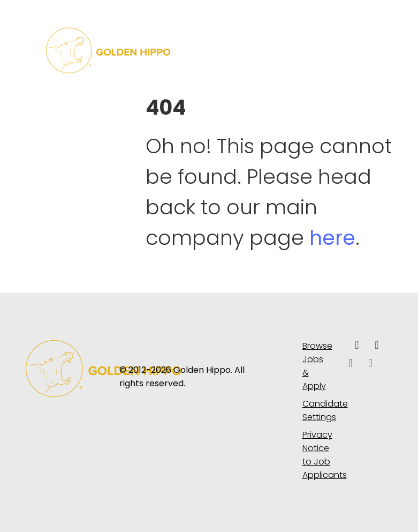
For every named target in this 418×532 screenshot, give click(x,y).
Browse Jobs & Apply (317, 366)
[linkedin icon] (377, 346)
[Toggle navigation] (359, 50)
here (332, 238)
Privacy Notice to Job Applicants (317, 455)
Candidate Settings (317, 410)
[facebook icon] (357, 346)
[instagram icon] (371, 364)
